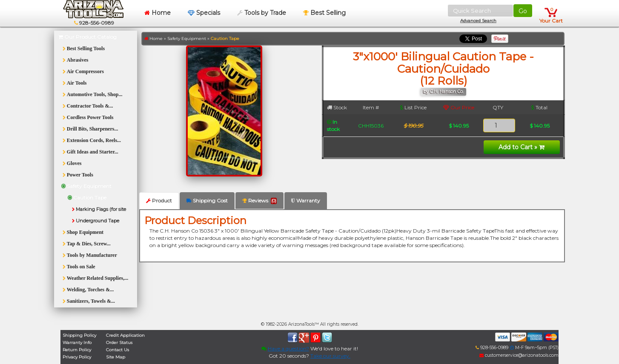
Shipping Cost (207, 200)
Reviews (259, 201)
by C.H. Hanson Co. (443, 92)
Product (159, 200)
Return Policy (77, 350)
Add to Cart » (522, 147)
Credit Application (125, 335)
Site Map (116, 357)
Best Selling (324, 13)
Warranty (306, 200)
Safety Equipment (187, 38)
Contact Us (117, 350)
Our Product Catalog (87, 37)
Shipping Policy (79, 335)
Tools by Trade (262, 13)
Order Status (119, 343)
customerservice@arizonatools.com (519, 355)
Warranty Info (77, 343)
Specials (204, 13)
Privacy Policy (77, 357)
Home (158, 13)
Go (523, 11)
